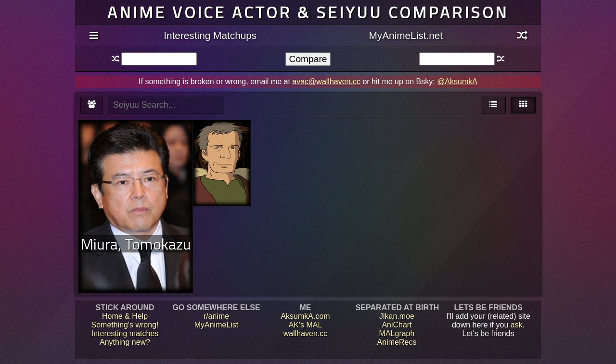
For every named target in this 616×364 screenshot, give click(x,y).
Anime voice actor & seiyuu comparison (308, 12)
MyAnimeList (217, 325)
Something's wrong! (125, 325)
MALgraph (397, 333)
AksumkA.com (305, 316)
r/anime (216, 316)
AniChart (397, 325)
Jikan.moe (397, 316)
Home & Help (125, 316)
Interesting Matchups (210, 35)
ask (517, 325)
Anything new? (125, 342)
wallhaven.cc (306, 333)
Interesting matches (125, 333)
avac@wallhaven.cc (326, 82)
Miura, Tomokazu (136, 244)
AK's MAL (306, 325)
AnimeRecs (397, 342)
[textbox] (159, 59)
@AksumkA (457, 82)
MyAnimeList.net (406, 35)
